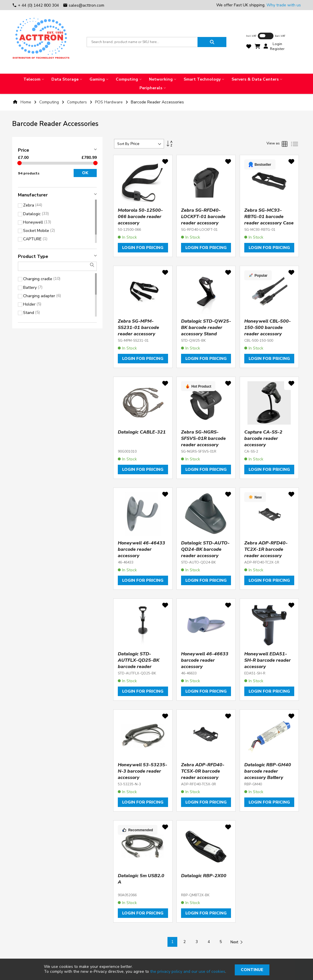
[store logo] (41, 42)
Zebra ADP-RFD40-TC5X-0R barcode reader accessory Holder (203, 774)
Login (277, 44)
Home (26, 102)
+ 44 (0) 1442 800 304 (36, 5)
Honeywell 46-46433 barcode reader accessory (141, 549)
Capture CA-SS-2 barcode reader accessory (263, 438)
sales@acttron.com (84, 5)
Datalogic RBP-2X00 (204, 876)
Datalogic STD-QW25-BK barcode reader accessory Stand (206, 328)
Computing (50, 102)
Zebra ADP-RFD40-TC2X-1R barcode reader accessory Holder (266, 553)
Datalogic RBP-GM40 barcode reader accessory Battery (268, 771)
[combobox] (142, 42)
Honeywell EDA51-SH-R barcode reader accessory (268, 660)
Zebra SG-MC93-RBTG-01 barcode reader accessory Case (269, 217)
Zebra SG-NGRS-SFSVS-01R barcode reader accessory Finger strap (203, 442)
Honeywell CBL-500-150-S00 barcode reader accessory (268, 328)
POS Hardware (109, 102)
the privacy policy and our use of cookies (188, 971)
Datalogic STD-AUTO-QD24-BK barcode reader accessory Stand (205, 553)
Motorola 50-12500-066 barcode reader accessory (140, 217)
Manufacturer (33, 195)
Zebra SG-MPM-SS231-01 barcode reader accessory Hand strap (138, 331)
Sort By (123, 144)
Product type (33, 256)
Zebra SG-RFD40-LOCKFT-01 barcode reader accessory (203, 217)
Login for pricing (143, 248)
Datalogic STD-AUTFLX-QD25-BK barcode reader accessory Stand (139, 663)
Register (277, 49)
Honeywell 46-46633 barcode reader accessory (205, 660)
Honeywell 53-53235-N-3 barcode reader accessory (142, 771)
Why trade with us (284, 5)
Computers (78, 102)
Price (24, 150)
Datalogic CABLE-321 (142, 432)
